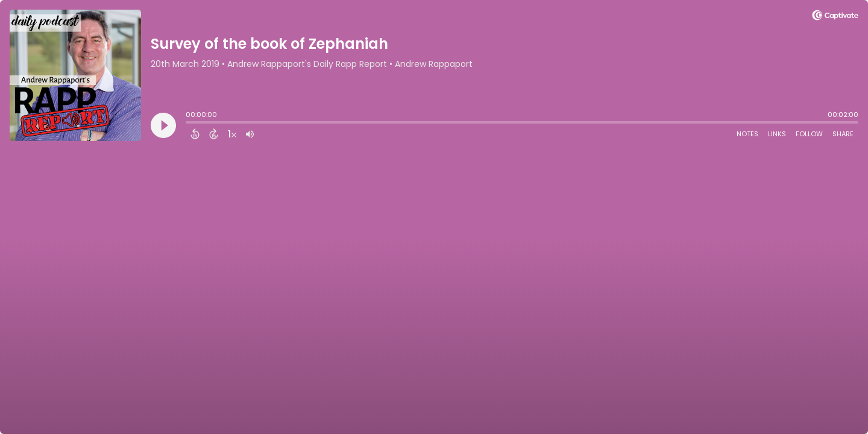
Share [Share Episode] (843, 134)
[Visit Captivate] (835, 17)
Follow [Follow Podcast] (809, 134)
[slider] (189, 124)
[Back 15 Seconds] (195, 134)
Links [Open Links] (777, 134)
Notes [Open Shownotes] (747, 134)
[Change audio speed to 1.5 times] (232, 134)
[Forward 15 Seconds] (214, 134)
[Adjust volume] (250, 134)
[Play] (163, 125)
